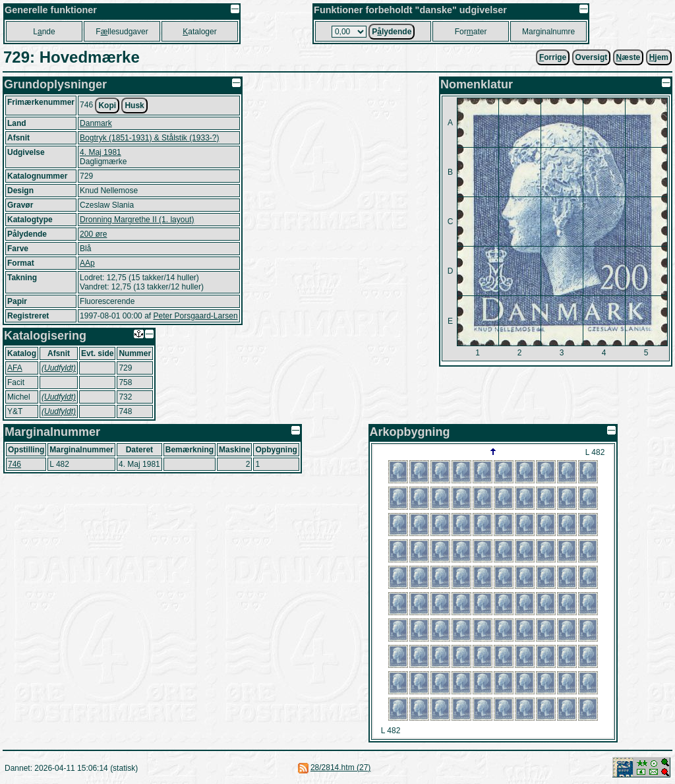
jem (659, 57)
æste (629, 57)
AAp (87, 263)
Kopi (107, 106)
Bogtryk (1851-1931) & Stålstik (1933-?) (149, 138)
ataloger (199, 32)
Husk (134, 106)
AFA (15, 368)
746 (15, 464)
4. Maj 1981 (101, 152)
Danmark (96, 123)
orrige (553, 57)
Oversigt (592, 57)
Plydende (392, 32)
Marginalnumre (548, 32)
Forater (471, 32)
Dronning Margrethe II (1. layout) (137, 220)
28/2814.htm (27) (340, 768)
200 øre (93, 234)
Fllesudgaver (122, 32)
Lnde (44, 32)
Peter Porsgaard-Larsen (195, 316)
